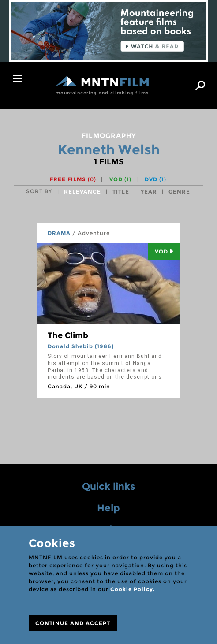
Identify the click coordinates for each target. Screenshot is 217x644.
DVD (155, 179)
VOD (120, 179)
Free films (73, 179)
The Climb (68, 335)
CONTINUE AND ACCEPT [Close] (73, 623)
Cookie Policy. (133, 589)
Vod (164, 251)
